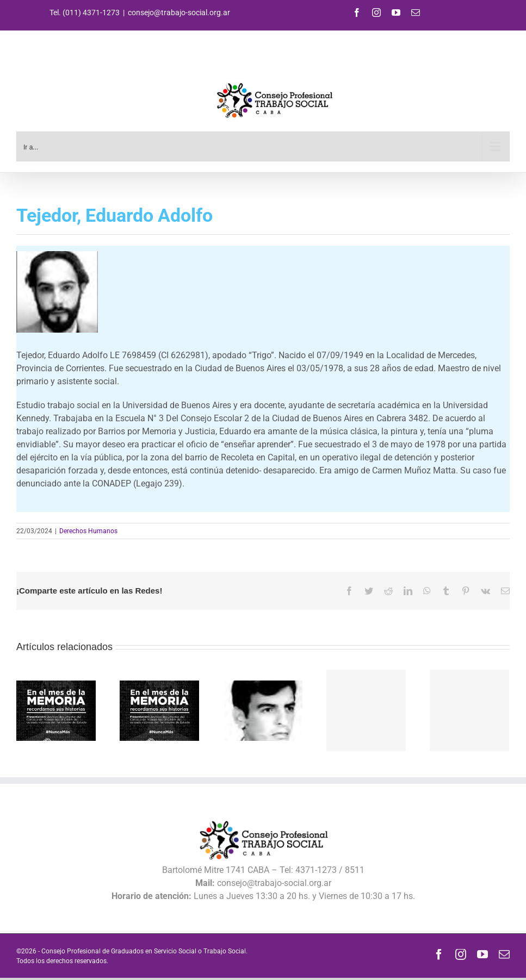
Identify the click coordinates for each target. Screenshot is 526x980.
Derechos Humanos (88, 531)
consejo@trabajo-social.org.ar (179, 13)
